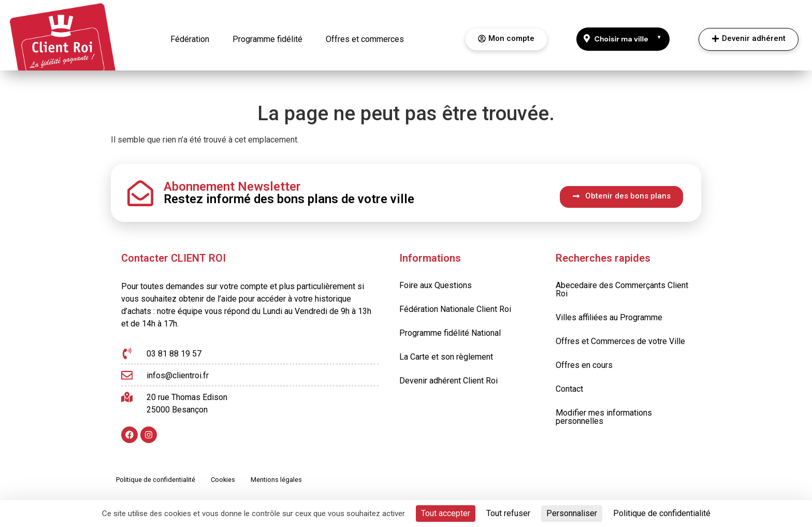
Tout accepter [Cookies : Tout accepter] (446, 513)
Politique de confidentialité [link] (662, 513)
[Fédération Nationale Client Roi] (455, 309)
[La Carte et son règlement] (446, 357)
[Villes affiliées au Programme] (623, 318)
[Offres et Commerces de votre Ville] (623, 341)
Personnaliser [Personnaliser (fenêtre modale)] (572, 513)
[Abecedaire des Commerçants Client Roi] (623, 290)
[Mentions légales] (276, 480)
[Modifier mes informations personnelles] (623, 417)
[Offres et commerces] (365, 39)
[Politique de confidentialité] (156, 480)
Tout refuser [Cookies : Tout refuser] (508, 513)
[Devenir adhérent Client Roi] (448, 381)
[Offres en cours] (623, 365)
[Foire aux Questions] (436, 286)
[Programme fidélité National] (450, 333)
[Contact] (623, 389)
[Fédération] (190, 39)
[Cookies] (223, 480)
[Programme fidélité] (267, 39)
